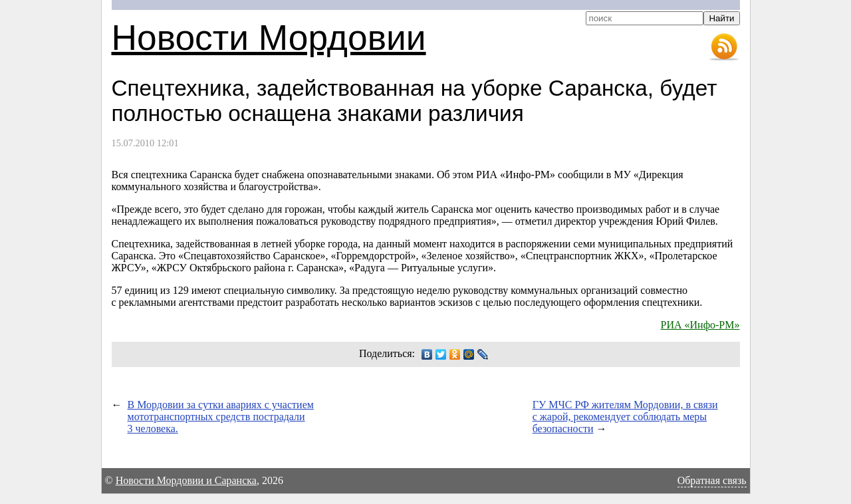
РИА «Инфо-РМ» (700, 325)
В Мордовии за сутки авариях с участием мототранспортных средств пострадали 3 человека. (221, 417)
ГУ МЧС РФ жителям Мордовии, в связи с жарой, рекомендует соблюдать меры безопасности (625, 417)
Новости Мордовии (269, 38)
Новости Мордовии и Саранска (186, 480)
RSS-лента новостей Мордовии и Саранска (724, 47)
